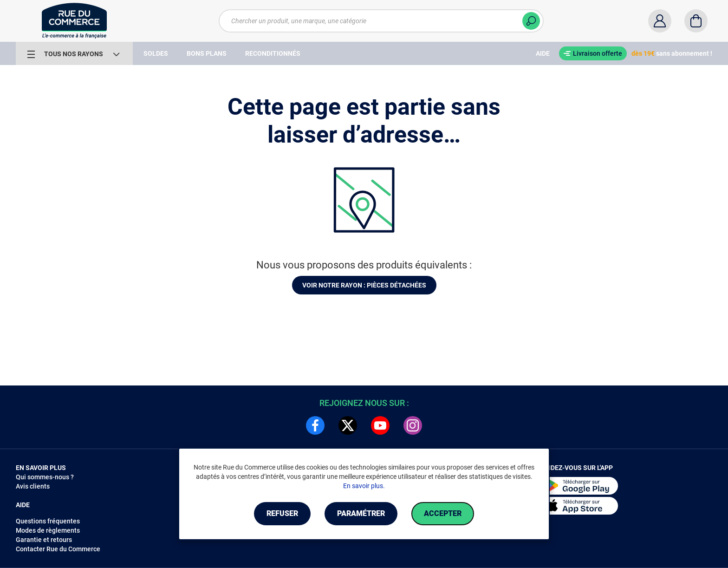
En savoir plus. (364, 486)
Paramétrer (361, 513)
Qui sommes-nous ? (45, 477)
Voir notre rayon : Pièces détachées (364, 285)
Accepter (443, 513)
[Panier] (696, 21)
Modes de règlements (48, 530)
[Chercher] (531, 21)
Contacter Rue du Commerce (58, 549)
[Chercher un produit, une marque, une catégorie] (381, 21)
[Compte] (660, 21)
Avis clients (33, 486)
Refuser (282, 513)
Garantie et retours (44, 540)
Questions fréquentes (48, 521)
